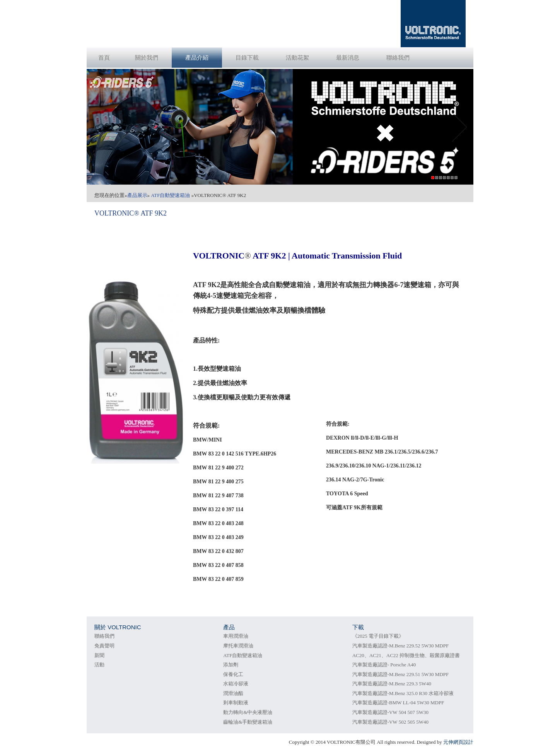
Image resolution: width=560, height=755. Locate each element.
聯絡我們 (398, 58)
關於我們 (147, 58)
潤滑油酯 (233, 693)
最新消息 (348, 58)
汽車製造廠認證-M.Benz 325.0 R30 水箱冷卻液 (403, 693)
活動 (99, 665)
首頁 (104, 58)
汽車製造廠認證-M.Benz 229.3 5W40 (392, 684)
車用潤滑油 (236, 636)
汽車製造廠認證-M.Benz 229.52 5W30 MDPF (401, 646)
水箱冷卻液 (236, 684)
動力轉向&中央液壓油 (248, 712)
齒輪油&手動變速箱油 (248, 722)
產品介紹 (197, 58)
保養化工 (233, 674)
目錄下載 (247, 58)
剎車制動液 (236, 703)
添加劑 (231, 665)
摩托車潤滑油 (238, 646)
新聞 (99, 655)
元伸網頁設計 (458, 742)
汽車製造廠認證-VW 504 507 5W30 (390, 712)
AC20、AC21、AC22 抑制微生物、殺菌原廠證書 (406, 655)
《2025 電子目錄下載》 (378, 636)
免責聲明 (104, 646)
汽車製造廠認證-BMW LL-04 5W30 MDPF (398, 703)
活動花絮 (297, 58)
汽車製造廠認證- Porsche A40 (384, 665)
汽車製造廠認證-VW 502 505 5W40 (390, 722)
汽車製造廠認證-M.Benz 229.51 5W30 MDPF (401, 674)
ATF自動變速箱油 (243, 655)
